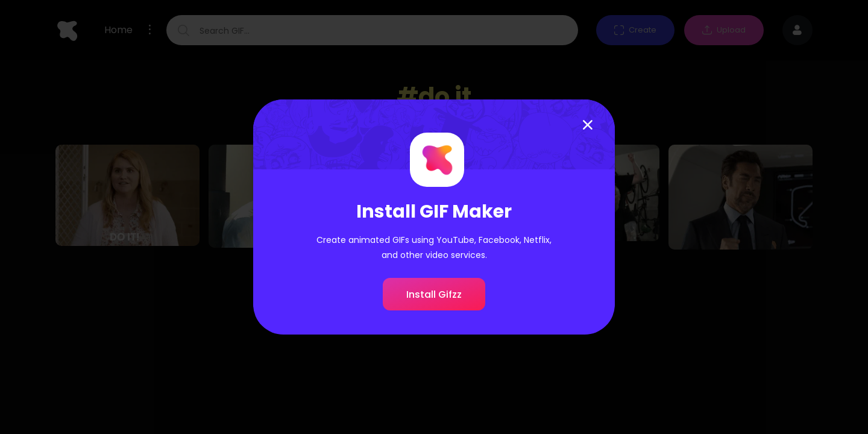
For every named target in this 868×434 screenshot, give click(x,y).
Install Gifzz (434, 294)
